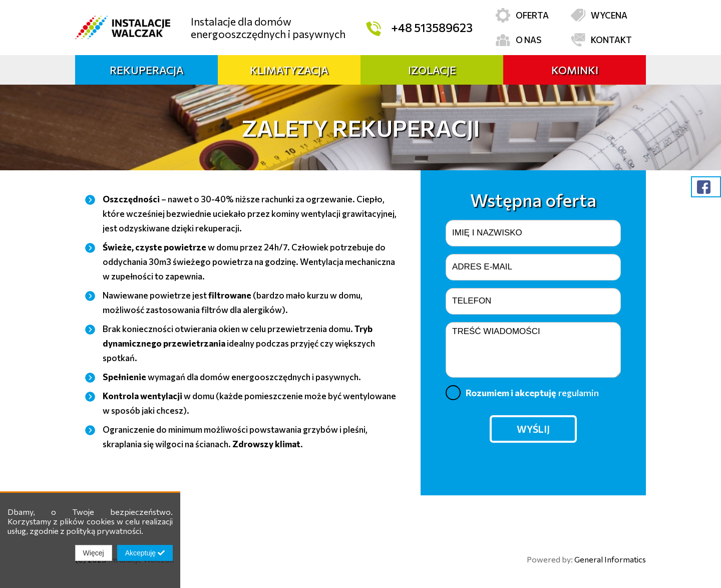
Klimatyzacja (289, 70)
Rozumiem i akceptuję (522, 393)
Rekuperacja (147, 70)
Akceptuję (145, 553)
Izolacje (432, 70)
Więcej (94, 553)
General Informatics (610, 559)
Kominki (575, 70)
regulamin (579, 393)
